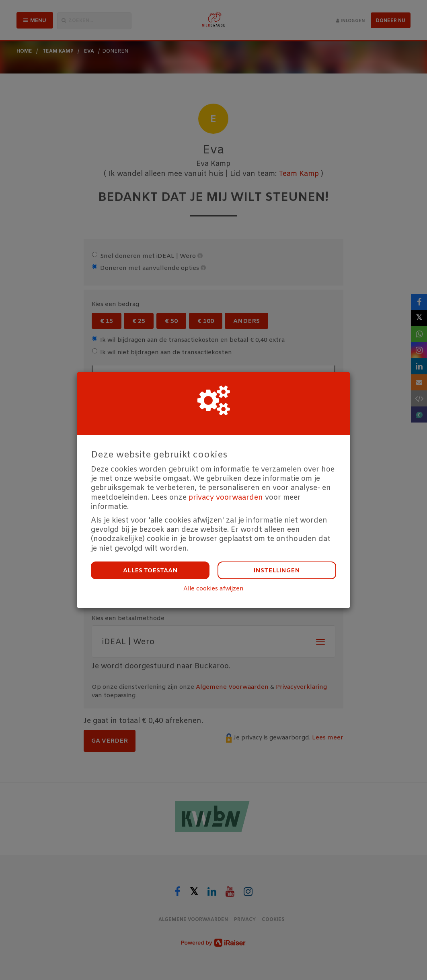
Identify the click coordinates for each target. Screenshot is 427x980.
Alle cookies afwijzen (213, 589)
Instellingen (277, 571)
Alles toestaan (150, 571)
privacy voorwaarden (226, 498)
